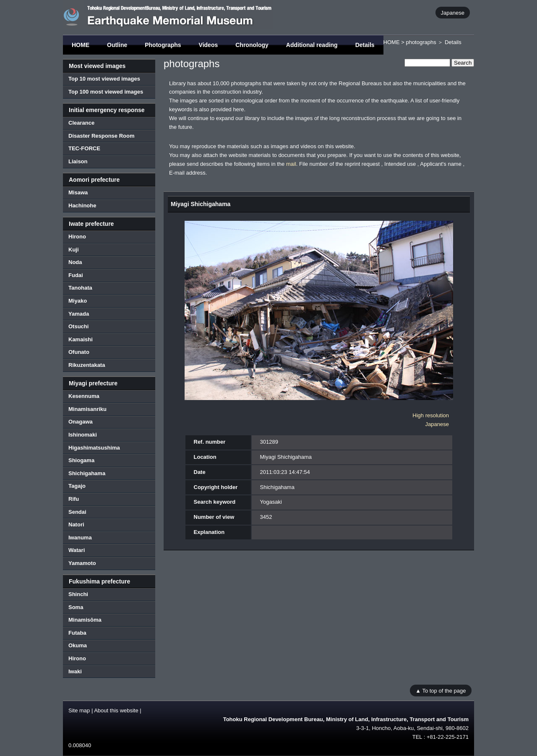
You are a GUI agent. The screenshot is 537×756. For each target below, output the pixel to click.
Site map (79, 710)
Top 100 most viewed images (106, 92)
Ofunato (79, 352)
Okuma (78, 645)
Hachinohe (82, 205)
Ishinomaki (83, 435)
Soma (76, 607)
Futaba (77, 633)
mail (291, 164)
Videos (209, 45)
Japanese (453, 12)
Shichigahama (87, 473)
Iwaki (75, 671)
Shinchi (78, 594)
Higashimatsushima (94, 448)
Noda (75, 262)
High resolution (431, 415)
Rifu (74, 499)
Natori (76, 524)
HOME (81, 45)
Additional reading (312, 45)
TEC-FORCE (84, 148)
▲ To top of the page (441, 690)
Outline (117, 45)
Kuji (74, 250)
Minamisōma (85, 620)
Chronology (252, 45)
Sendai (77, 512)
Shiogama (81, 460)
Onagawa (81, 422)
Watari (77, 550)
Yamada (79, 314)
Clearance (81, 123)
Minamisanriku (87, 409)
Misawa (78, 192)
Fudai (76, 275)
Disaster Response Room (102, 136)
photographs (421, 42)
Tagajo (77, 486)
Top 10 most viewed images (104, 79)
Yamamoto (82, 563)
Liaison (78, 161)
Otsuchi (78, 326)
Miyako (78, 301)
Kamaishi (81, 339)
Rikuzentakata (87, 365)
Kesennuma (84, 396)
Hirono (77, 237)
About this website (116, 710)
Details (365, 45)
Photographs (163, 45)
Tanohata (80, 288)
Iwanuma (80, 538)
